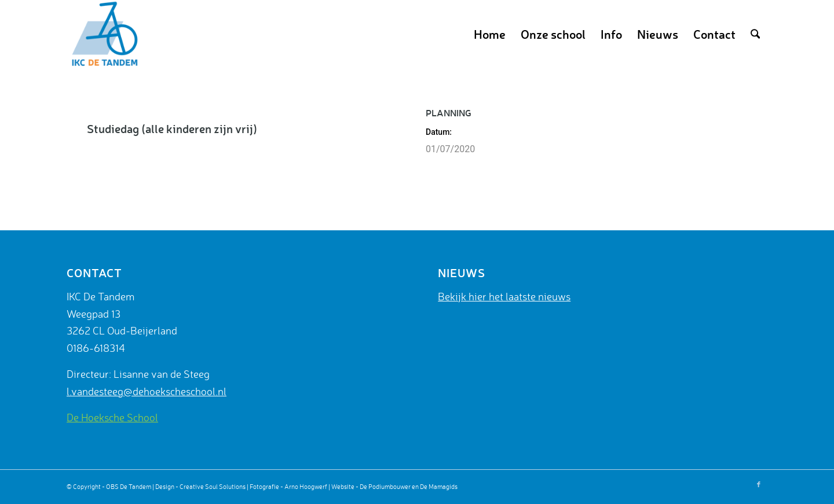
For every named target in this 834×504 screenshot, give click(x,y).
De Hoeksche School (112, 417)
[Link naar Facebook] (759, 484)
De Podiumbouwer (385, 487)
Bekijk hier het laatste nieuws (504, 296)
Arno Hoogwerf (306, 487)
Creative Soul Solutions (213, 487)
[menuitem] (490, 34)
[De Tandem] (103, 34)
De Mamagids (439, 487)
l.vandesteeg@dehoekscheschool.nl (147, 391)
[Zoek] (755, 34)
